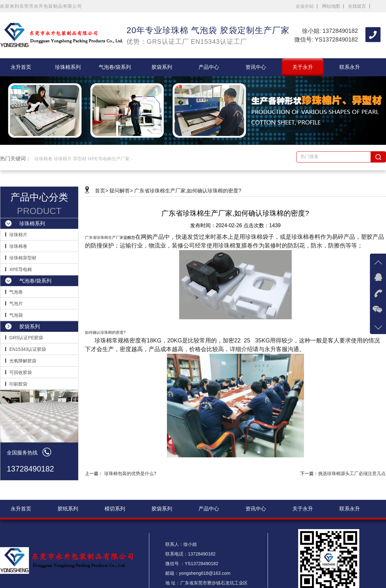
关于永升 (303, 67)
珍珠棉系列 (68, 67)
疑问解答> (121, 191)
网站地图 (331, 6)
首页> (101, 191)
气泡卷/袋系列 (115, 67)
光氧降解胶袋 (23, 361)
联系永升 (350, 67)
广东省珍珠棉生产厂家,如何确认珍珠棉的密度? (188, 191)
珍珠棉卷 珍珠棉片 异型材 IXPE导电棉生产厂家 (82, 159)
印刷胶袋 (18, 384)
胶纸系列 (68, 509)
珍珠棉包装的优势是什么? (130, 473)
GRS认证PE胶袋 (26, 338)
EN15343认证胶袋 (28, 349)
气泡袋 (16, 315)
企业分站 (305, 6)
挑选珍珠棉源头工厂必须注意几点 (352, 473)
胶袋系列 (162, 67)
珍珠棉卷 (18, 246)
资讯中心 (256, 67)
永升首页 (21, 67)
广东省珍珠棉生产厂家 (104, 238)
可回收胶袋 (21, 372)
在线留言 (357, 6)
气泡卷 (16, 292)
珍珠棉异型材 (23, 258)
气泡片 (16, 303)
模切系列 (115, 509)
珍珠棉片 (18, 235)
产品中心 (209, 67)
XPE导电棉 (21, 269)
